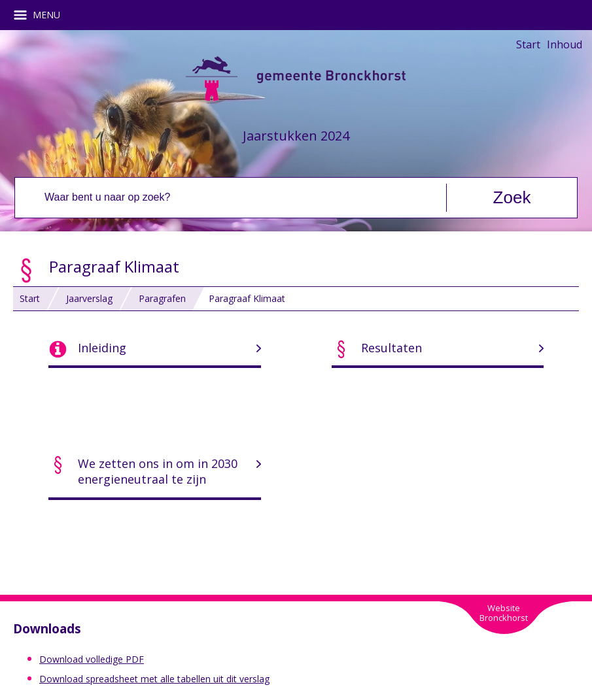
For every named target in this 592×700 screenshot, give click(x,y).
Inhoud (565, 44)
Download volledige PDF (92, 659)
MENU (42, 15)
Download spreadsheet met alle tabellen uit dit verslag (154, 679)
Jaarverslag (89, 298)
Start (528, 44)
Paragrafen (162, 298)
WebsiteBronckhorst (504, 613)
